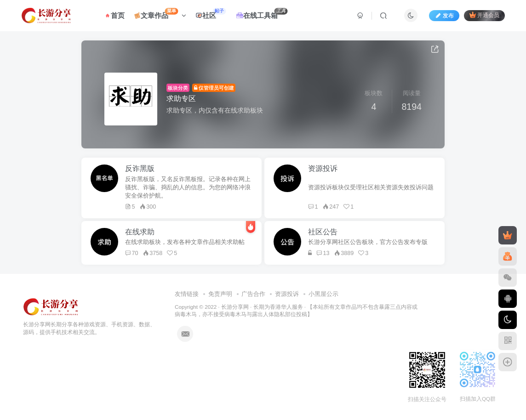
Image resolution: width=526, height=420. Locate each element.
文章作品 (160, 14)
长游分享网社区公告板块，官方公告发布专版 (368, 242)
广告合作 (253, 294)
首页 (114, 15)
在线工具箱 (262, 14)
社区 (211, 14)
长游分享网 (235, 307)
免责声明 (220, 294)
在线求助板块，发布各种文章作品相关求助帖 (185, 242)
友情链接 (187, 294)
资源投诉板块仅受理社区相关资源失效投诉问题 (371, 187)
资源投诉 (287, 294)
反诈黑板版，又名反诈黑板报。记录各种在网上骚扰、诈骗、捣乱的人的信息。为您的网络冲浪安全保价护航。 (188, 187)
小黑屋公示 (323, 294)
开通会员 (484, 15)
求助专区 (181, 99)
